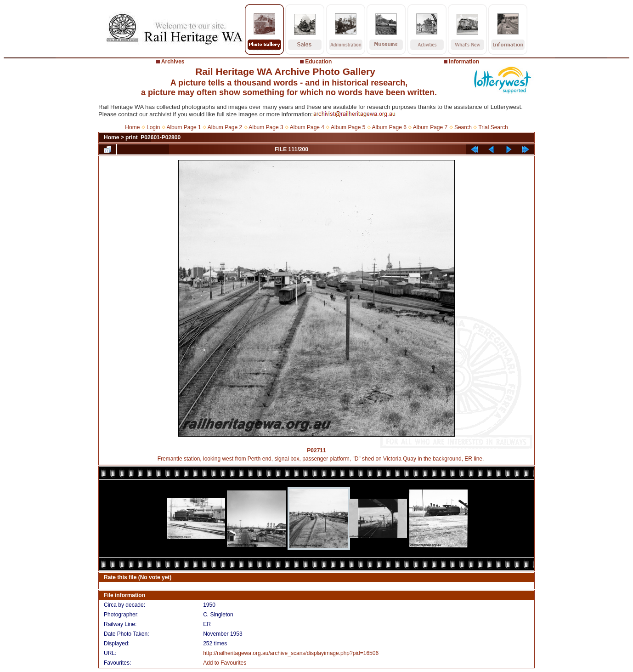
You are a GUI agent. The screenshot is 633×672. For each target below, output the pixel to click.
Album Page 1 (184, 127)
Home (132, 127)
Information (464, 62)
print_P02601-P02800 (153, 137)
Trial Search (493, 127)
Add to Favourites (225, 663)
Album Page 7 (430, 127)
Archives (173, 62)
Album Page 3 (266, 127)
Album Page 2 (225, 127)
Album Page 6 (389, 127)
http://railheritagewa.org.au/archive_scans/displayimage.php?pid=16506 (291, 653)
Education (318, 62)
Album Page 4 (307, 127)
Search (463, 127)
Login (153, 127)
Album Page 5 (348, 127)
